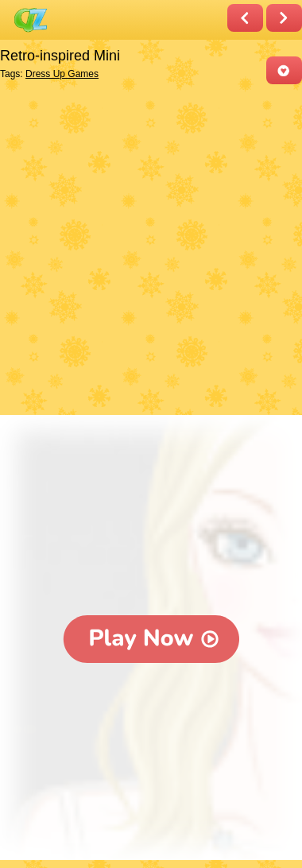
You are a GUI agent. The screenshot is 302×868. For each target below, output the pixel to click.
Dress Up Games (62, 74)
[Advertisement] (151, 251)
